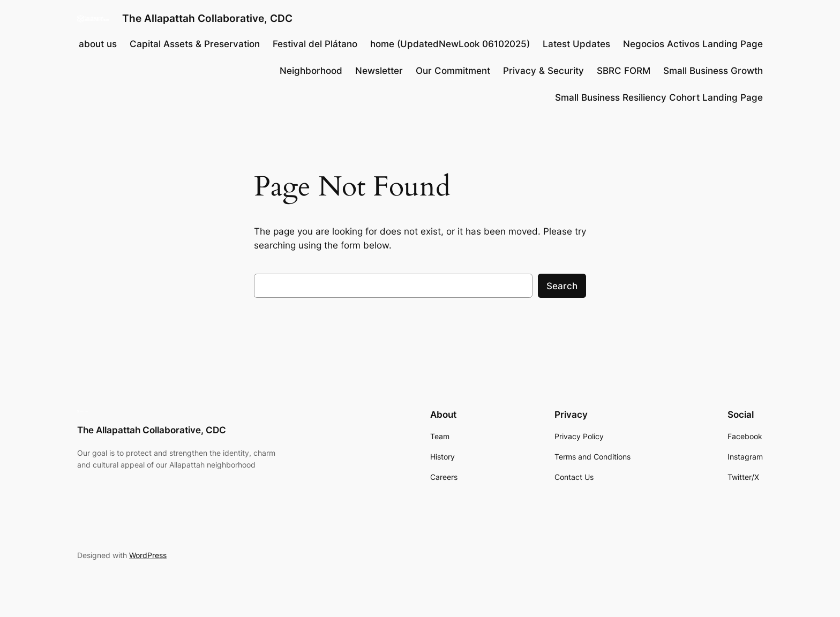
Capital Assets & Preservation (195, 44)
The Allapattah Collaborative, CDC (207, 18)
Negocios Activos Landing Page (693, 44)
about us (98, 44)
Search (562, 286)
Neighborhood (311, 71)
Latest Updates (576, 44)
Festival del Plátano (315, 44)
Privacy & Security (543, 71)
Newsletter (379, 71)
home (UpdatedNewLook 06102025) (450, 44)
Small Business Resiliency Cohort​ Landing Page (659, 97)
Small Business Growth (713, 71)
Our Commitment (453, 71)
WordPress (148, 555)
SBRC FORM (624, 71)
